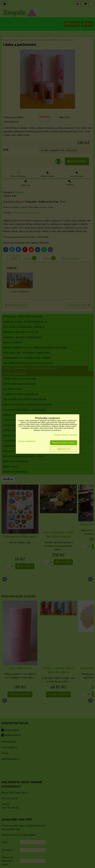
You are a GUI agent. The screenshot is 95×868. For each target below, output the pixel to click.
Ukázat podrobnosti (27, 441)
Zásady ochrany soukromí (66, 435)
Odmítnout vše (64, 449)
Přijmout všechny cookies (64, 443)
